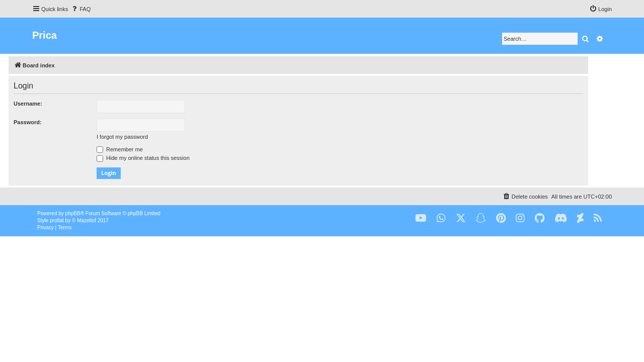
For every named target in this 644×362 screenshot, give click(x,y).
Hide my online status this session (167, 158)
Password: (51, 122)
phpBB (73, 213)
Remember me (143, 149)
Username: (52, 104)
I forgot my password (146, 137)
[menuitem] (80, 9)
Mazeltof (87, 220)
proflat (57, 220)
